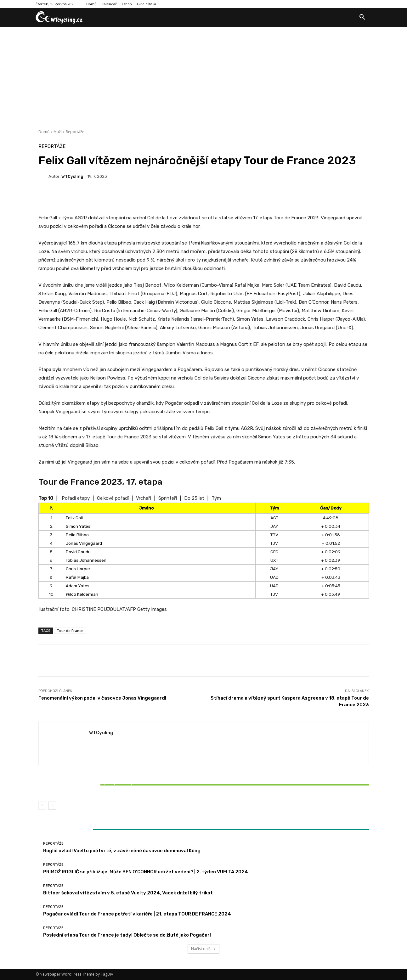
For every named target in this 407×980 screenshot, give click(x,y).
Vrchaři (144, 498)
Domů (44, 132)
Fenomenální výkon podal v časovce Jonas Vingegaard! (102, 698)
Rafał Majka (77, 577)
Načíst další (203, 949)
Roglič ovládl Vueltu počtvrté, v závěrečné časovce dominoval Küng (122, 851)
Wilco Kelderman (82, 594)
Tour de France (70, 631)
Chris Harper (78, 569)
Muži (58, 132)
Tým (216, 498)
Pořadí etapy (76, 498)
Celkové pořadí (113, 498)
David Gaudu (78, 552)
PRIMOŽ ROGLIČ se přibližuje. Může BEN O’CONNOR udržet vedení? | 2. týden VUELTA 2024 (146, 872)
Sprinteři (168, 498)
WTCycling (72, 176)
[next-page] (52, 806)
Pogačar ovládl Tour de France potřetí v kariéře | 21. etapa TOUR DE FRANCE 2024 (137, 914)
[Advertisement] (204, 74)
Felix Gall (74, 518)
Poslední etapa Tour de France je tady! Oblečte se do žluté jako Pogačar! (127, 935)
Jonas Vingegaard (84, 543)
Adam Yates (78, 586)
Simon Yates (78, 526)
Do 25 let (194, 498)
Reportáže (75, 132)
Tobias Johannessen (86, 560)
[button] (362, 17)
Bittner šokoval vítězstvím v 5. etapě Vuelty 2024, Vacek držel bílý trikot (93, 785)
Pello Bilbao (77, 535)
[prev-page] (42, 806)
